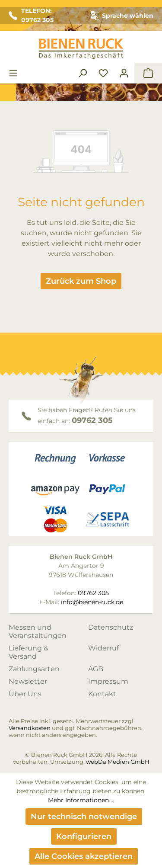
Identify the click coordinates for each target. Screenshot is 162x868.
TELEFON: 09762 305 (31, 15)
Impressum (108, 681)
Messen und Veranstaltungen (38, 631)
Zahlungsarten (34, 669)
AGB (96, 669)
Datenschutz (111, 627)
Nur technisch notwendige (84, 817)
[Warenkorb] (148, 73)
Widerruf (103, 648)
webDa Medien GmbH (118, 762)
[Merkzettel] (103, 73)
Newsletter (28, 681)
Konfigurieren (84, 836)
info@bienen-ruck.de (92, 602)
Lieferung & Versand (29, 652)
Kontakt (102, 694)
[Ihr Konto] (124, 73)
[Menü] (13, 73)
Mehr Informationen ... (81, 800)
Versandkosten (30, 728)
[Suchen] (83, 73)
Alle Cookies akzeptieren (84, 856)
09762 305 (92, 420)
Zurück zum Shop (81, 281)
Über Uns (25, 694)
